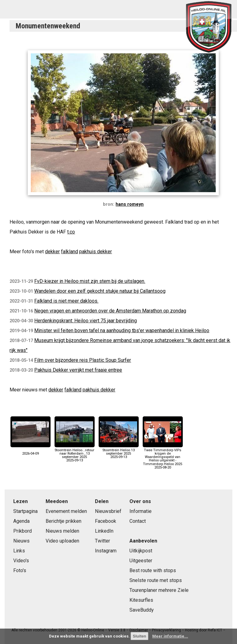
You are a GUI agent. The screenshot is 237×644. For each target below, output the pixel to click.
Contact (138, 521)
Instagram (106, 551)
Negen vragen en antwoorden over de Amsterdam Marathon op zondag (110, 311)
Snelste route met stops (156, 580)
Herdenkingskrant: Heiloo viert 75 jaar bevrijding (86, 321)
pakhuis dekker (96, 252)
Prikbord (22, 531)
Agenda (21, 521)
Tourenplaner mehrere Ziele (159, 590)
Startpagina (25, 511)
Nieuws (21, 541)
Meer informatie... (170, 636)
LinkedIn (104, 531)
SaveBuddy (142, 610)
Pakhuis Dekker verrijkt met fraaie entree (78, 370)
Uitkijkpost (141, 551)
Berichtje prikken (63, 521)
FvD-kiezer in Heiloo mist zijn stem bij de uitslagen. (90, 281)
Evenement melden (66, 511)
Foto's (20, 570)
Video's (21, 561)
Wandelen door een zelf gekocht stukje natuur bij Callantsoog (100, 291)
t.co (71, 232)
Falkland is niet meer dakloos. (66, 301)
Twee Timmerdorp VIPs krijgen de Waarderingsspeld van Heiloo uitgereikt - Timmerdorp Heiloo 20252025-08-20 (163, 457)
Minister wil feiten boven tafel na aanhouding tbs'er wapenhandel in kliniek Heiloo (122, 330)
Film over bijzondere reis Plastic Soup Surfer (83, 360)
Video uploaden (62, 541)
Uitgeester (141, 561)
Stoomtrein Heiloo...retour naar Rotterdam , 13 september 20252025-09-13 (75, 454)
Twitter (102, 541)
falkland (69, 252)
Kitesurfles (141, 600)
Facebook (106, 521)
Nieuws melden (62, 531)
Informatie (141, 511)
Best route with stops (153, 570)
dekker (52, 252)
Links (19, 551)
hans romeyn (130, 204)
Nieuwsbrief (108, 511)
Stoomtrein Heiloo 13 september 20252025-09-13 (119, 452)
